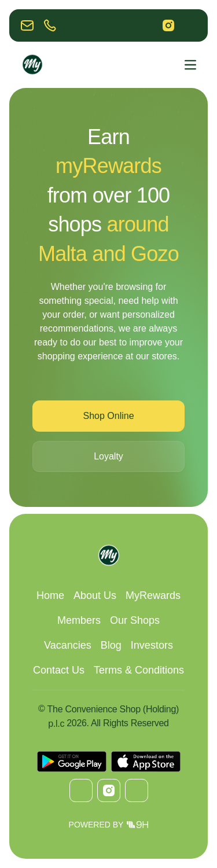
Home (50, 595)
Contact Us (59, 670)
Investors (152, 645)
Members (79, 620)
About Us (95, 595)
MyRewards (153, 595)
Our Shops (135, 620)
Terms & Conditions (139, 670)
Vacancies (68, 645)
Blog (111, 645)
